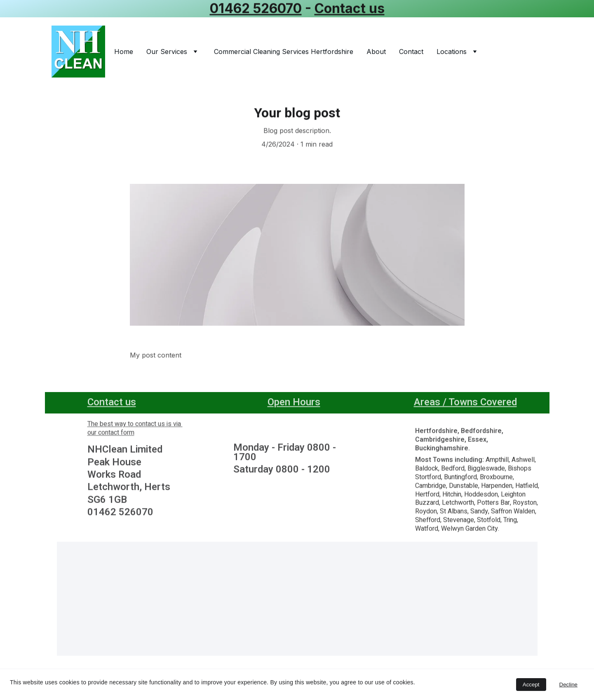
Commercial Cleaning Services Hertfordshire (284, 52)
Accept (531, 685)
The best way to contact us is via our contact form (135, 430)
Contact (411, 52)
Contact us (350, 8)
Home (124, 52)
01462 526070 (256, 8)
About (376, 52)
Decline (568, 685)
